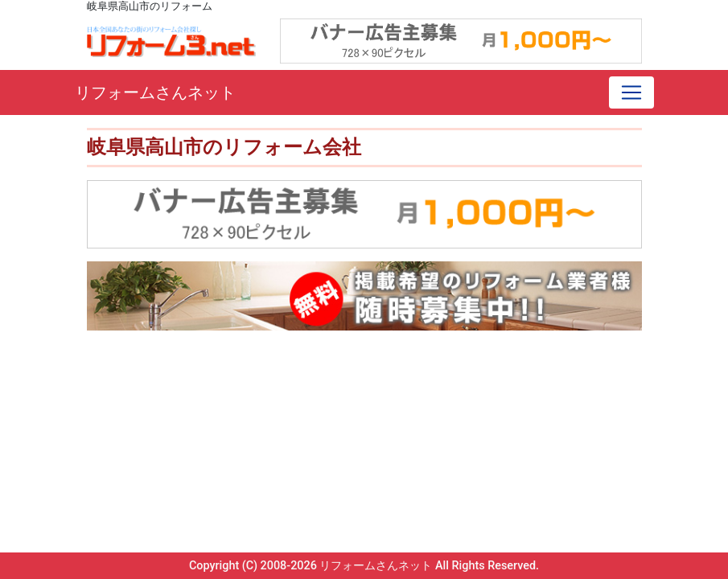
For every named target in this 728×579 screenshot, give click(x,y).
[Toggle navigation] (631, 92)
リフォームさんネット (155, 92)
